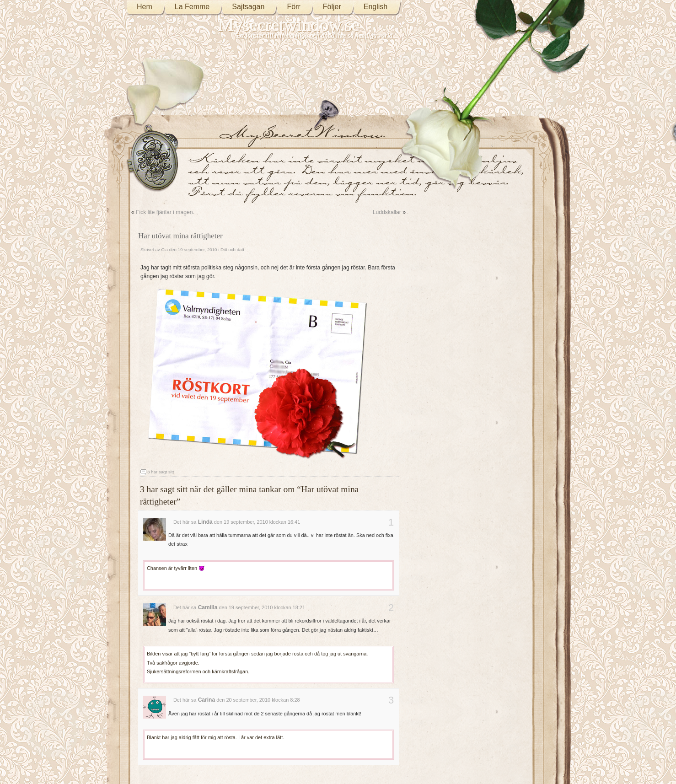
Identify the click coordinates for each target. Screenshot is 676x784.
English (376, 7)
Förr (293, 7)
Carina (207, 700)
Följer (332, 7)
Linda (205, 522)
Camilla (208, 607)
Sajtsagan (248, 7)
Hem (145, 7)
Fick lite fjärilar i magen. (165, 212)
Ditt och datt (232, 250)
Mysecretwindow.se (289, 25)
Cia (164, 250)
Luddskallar (387, 212)
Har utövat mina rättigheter (180, 236)
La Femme (192, 7)
